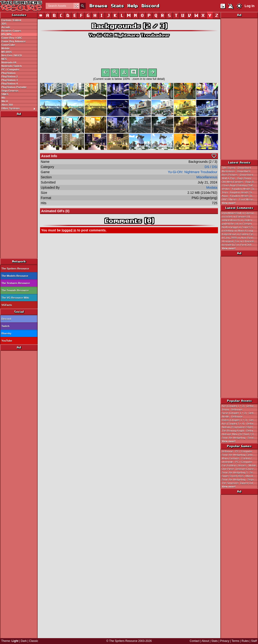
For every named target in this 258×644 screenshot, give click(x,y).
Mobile (6, 48)
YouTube (7, 341)
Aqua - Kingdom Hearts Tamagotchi (240, 196)
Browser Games (11, 31)
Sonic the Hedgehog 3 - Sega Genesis (240, 472)
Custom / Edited (11, 20)
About (205, 641)
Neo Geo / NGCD (12, 55)
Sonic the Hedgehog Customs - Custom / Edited (240, 455)
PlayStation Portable (14, 87)
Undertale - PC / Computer (237, 462)
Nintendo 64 (9, 62)
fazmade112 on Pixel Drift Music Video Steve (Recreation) (240, 245)
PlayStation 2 (10, 77)
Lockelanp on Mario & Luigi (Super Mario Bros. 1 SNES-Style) (240, 231)
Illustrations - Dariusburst (236, 171)
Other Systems (19, 109)
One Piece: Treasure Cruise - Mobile (240, 469)
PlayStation (8, 73)
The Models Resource (15, 276)
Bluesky (6, 333)
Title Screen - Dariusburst (236, 168)
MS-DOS (7, 52)
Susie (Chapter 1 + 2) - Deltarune (240, 413)
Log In (250, 6)
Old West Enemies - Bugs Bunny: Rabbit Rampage (240, 182)
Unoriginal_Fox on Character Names (240, 241)
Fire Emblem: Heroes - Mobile (239, 465)
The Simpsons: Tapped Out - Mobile (240, 483)
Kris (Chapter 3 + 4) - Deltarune (240, 424)
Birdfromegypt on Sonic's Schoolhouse (240, 227)
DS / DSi (6, 34)
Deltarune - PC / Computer (237, 451)
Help (132, 6)
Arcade (6, 27)
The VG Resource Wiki (15, 298)
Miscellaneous (207, 178)
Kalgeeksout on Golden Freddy (240, 234)
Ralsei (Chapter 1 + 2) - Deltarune (240, 420)
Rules (245, 641)
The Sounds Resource (15, 290)
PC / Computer (10, 70)
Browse (98, 6)
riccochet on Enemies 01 (236, 217)
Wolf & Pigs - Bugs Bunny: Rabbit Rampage (240, 178)
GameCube (8, 45)
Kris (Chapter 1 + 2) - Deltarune (240, 406)
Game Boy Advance (14, 41)
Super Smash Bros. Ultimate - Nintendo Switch (240, 476)
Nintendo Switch (12, 66)
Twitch (5, 326)
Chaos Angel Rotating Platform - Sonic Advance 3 (240, 185)
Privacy (225, 641)
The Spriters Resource (15, 269)
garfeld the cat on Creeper (237, 224)
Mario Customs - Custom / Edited (240, 458)
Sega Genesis (10, 91)
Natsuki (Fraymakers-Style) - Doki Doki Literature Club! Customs (240, 427)
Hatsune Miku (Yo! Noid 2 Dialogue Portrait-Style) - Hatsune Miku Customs (240, 434)
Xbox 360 (7, 105)
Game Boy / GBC (12, 38)
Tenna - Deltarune (232, 410)
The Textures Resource (16, 283)
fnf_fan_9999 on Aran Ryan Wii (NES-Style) (240, 238)
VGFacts (7, 305)
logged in (69, 231)
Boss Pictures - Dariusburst (237, 175)
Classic (34, 641)
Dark (24, 641)
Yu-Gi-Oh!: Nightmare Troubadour (129, 35)
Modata (212, 188)
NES (4, 59)
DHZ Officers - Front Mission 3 (239, 199)
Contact (195, 641)
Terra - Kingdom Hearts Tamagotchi (240, 192)
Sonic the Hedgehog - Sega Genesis (240, 480)
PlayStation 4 (10, 84)
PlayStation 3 (10, 80)
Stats (117, 6)
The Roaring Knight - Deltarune (240, 431)
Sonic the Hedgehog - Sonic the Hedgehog (240, 438)
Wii (3, 98)
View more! (229, 203)
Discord (150, 6)
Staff (254, 641)
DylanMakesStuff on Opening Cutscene (240, 213)
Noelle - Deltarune (232, 417)
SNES (5, 94)
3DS (4, 24)
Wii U (5, 101)
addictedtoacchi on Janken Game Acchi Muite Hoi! (240, 220)
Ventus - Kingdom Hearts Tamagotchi (240, 189)
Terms (236, 641)
